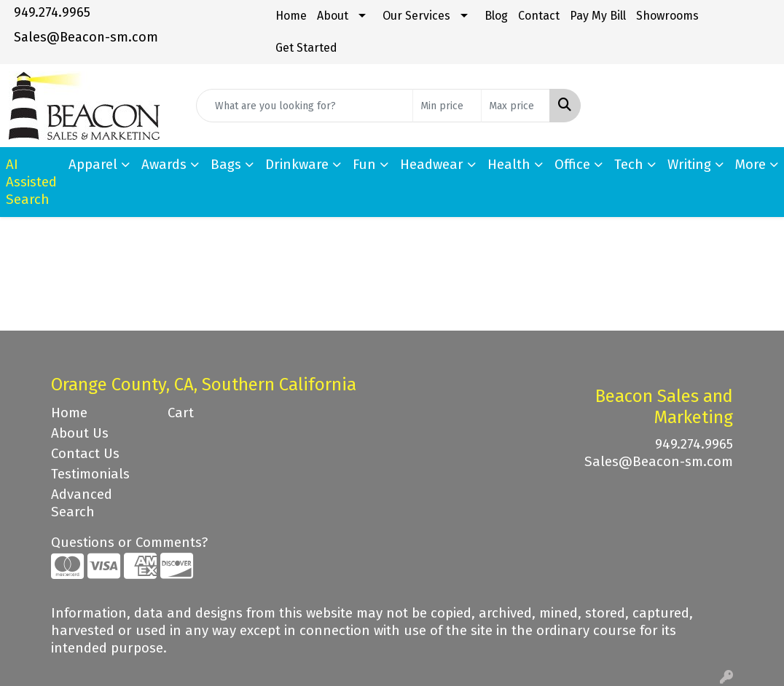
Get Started (306, 48)
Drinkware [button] (297, 165)
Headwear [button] (432, 165)
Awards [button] (164, 165)
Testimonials (90, 474)
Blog (496, 16)
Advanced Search (82, 503)
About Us (80, 433)
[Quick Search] (305, 106)
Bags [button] (226, 165)
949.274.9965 (52, 12)
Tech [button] (629, 165)
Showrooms (667, 16)
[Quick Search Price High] (516, 106)
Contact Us (85, 454)
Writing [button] (689, 165)
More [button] (750, 165)
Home (291, 16)
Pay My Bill (598, 16)
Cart (181, 413)
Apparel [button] (93, 165)
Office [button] (572, 165)
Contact (539, 16)
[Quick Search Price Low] (447, 106)
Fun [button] (364, 165)
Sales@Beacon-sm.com (86, 37)
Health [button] (509, 165)
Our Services (416, 16)
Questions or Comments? (129, 543)
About (333, 16)
